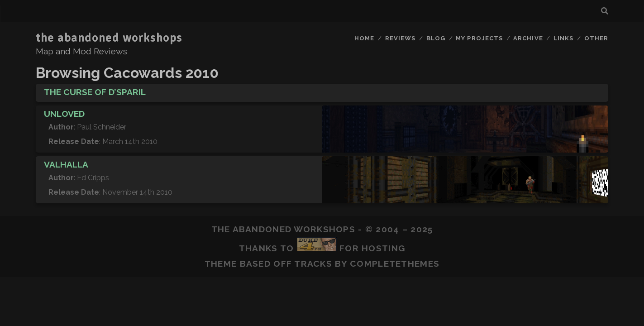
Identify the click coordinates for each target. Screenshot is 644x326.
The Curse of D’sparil (95, 92)
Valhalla (66, 164)
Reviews (400, 38)
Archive (528, 38)
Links (563, 38)
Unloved (64, 114)
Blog (436, 38)
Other (596, 38)
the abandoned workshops (109, 38)
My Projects (479, 38)
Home (364, 38)
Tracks (313, 264)
